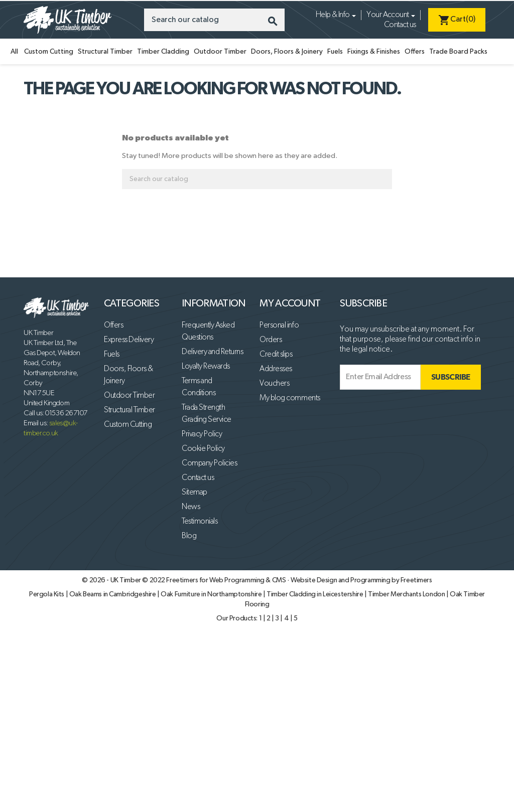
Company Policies (209, 463)
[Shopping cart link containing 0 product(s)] (457, 20)
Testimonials (200, 522)
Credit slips (276, 355)
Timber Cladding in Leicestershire (315, 594)
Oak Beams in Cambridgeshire (113, 594)
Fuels (335, 52)
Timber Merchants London (407, 594)
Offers (415, 52)
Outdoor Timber (220, 52)
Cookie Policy (203, 449)
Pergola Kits (47, 594)
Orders (271, 340)
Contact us (400, 25)
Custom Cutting (49, 52)
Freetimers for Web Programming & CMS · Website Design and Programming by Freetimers (299, 580)
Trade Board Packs (458, 52)
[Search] (214, 20)
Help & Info (333, 15)
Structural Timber (105, 52)
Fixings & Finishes (374, 52)
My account (290, 303)
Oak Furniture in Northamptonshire (212, 594)
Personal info (279, 326)
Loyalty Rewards (206, 367)
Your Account (388, 15)
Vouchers (274, 384)
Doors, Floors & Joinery (287, 52)
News (191, 507)
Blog (189, 536)
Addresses (276, 369)
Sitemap (195, 493)
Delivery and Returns (212, 352)
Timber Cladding (163, 52)
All (14, 52)
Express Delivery (129, 340)
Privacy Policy (202, 434)
